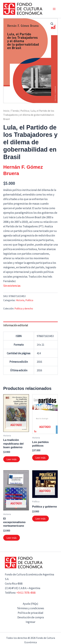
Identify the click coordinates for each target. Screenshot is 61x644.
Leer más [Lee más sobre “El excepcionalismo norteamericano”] (12, 538)
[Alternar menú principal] (54, 9)
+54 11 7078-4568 (26, 593)
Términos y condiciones (30, 608)
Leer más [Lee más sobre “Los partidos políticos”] (41, 458)
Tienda (15, 111)
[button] (52, 24)
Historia (20, 300)
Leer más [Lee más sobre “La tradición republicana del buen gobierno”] (12, 459)
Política (25, 111)
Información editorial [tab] (16, 325)
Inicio (6, 111)
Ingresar (30, 622)
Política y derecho (24, 309)
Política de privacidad (30, 613)
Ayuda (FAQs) (30, 604)
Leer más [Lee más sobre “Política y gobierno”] (41, 519)
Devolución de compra (31, 617)
